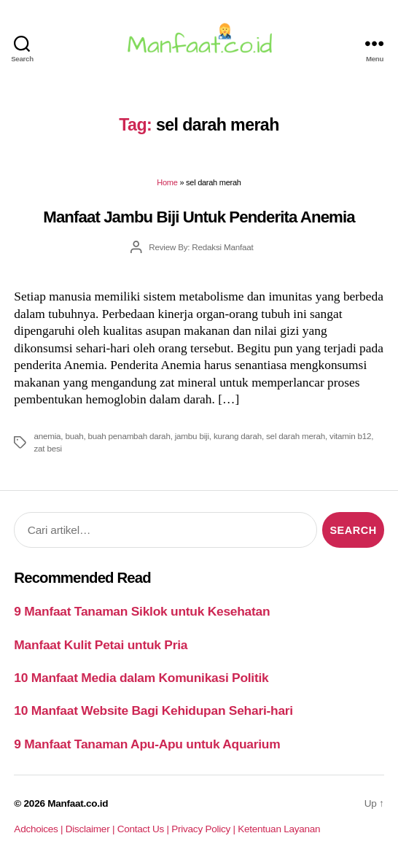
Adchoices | (39, 829)
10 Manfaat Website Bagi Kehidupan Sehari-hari (153, 710)
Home (167, 182)
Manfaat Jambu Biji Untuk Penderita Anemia (199, 217)
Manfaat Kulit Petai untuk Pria (101, 645)
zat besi (47, 448)
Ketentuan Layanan (279, 829)
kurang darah (238, 436)
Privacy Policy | (204, 829)
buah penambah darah (129, 436)
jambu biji (192, 436)
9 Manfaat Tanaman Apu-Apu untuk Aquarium (147, 744)
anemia (47, 436)
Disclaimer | (91, 829)
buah (74, 436)
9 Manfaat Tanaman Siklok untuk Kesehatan (142, 611)
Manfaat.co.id (78, 803)
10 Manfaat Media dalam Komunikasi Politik (141, 678)
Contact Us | (145, 829)
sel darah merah (296, 436)
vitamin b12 (350, 436)
